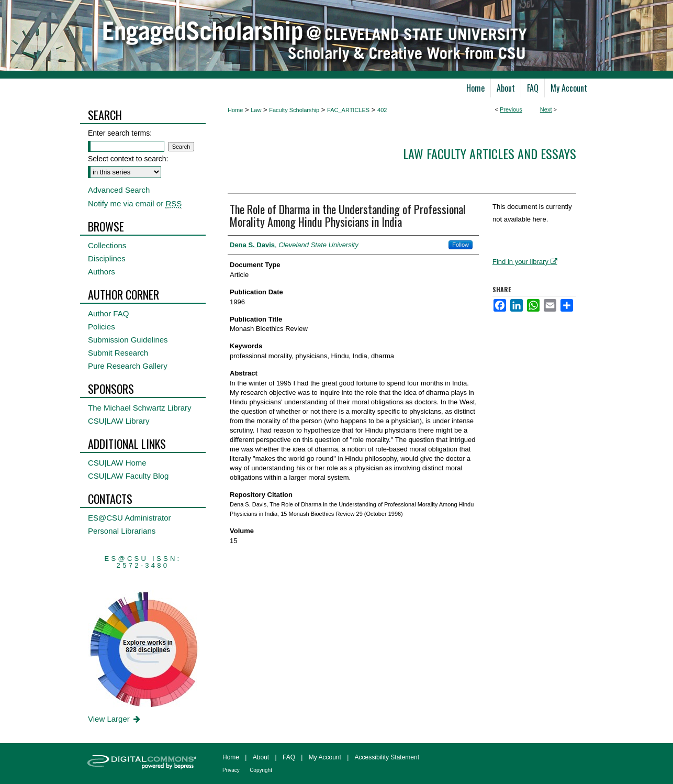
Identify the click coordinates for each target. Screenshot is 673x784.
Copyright (261, 770)
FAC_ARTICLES (348, 110)
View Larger (115, 719)
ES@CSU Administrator (130, 518)
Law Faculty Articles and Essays (490, 153)
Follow (461, 245)
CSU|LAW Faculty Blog (128, 476)
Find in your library (525, 262)
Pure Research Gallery (128, 366)
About (261, 757)
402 (382, 110)
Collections (107, 245)
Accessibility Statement (387, 757)
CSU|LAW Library (119, 421)
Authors (102, 272)
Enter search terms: (120, 133)
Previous (511, 109)
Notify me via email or (135, 203)
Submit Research (118, 353)
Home (235, 110)
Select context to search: (128, 159)
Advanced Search (119, 190)
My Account (325, 757)
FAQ (289, 757)
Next (546, 109)
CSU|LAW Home (117, 463)
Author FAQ (108, 313)
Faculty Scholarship (294, 110)
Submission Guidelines (128, 340)
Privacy (231, 770)
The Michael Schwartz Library (140, 408)
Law (256, 110)
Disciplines (107, 258)
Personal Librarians (122, 531)
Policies (102, 327)
